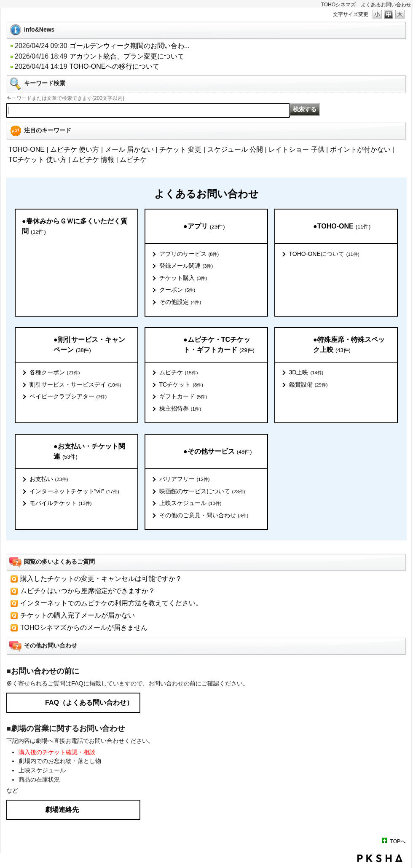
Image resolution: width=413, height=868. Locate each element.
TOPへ (398, 841)
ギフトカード (183, 397)
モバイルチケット (61, 503)
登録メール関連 (186, 266)
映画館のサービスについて (202, 492)
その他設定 (180, 302)
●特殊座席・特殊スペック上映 (349, 345)
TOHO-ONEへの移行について (115, 66)
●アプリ (204, 227)
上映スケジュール (190, 503)
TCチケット (181, 385)
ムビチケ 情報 (93, 160)
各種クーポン (55, 373)
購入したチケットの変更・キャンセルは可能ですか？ (101, 579)
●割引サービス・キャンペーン (89, 345)
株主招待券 (180, 409)
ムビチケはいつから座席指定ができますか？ (88, 591)
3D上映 (306, 373)
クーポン (177, 290)
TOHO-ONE (27, 149)
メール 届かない (129, 149)
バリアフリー (185, 479)
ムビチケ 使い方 (75, 149)
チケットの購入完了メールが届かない (78, 615)
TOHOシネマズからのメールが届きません (84, 627)
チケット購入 (183, 278)
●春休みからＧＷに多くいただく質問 (75, 227)
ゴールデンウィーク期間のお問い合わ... (130, 46)
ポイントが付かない (360, 149)
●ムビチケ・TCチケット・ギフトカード (219, 345)
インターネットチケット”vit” (74, 492)
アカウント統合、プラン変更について (127, 56)
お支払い (49, 479)
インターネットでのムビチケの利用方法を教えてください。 (111, 603)
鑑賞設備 (308, 385)
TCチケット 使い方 (38, 160)
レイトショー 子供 (296, 149)
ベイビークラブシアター (68, 397)
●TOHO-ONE (342, 227)
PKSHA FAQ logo (380, 858)
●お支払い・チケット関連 (89, 452)
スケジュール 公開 (235, 149)
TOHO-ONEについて (324, 254)
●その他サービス (217, 452)
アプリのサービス (189, 254)
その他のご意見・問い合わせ (204, 516)
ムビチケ (133, 160)
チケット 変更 (180, 149)
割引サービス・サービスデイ (75, 385)
